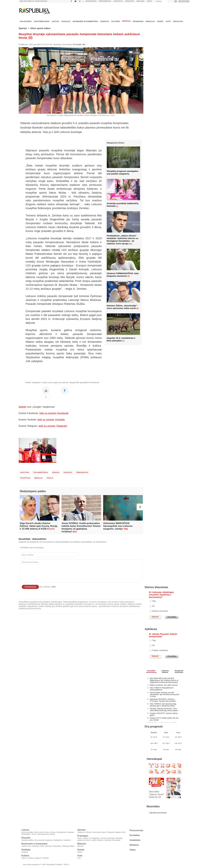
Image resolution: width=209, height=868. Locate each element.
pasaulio (68, 472)
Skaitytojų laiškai (68, 846)
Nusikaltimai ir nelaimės (65, 832)
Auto (168, 21)
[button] (140, 507)
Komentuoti (30, 587)
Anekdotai (129, 1)
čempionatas (82, 472)
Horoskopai (91, 1)
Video (149, 1)
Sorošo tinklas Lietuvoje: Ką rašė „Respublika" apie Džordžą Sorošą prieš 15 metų (164, 694)
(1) (117, 206)
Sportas (126, 21)
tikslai (50, 478)
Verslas (53, 832)
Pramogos (138, 21)
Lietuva (55, 21)
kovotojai (25, 478)
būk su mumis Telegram (53, 426)
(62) (75, 532)
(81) (131, 244)
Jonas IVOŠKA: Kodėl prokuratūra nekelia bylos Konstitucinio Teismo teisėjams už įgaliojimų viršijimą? (81, 527)
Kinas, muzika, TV (84, 838)
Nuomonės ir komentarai (85, 21)
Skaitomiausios (42, 21)
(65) (126, 529)
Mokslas (150, 21)
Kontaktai (118, 1)
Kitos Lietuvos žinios (42, 832)
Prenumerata (105, 1)
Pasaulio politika (27, 840)
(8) (137, 308)
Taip (154, 601)
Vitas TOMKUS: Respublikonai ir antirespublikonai (162, 689)
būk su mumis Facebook (54, 413)
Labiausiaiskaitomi (165, 671)
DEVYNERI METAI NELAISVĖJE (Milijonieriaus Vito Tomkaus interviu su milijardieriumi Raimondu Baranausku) (164, 680)
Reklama (141, 1)
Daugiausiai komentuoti (179, 671)
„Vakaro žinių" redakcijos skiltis (33, 846)
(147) (52, 529)
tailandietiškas (41, 472)
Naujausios (26, 21)
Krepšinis (81, 832)
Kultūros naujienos (35, 858)
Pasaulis (66, 21)
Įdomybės (111, 838)
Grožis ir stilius (91, 840)
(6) (129, 276)
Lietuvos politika (27, 832)
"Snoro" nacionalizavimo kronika (43, 834)
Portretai (45, 858)
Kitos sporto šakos (40, 28)
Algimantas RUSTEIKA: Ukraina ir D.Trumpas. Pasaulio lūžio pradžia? (163, 700)
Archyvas (178, 21)
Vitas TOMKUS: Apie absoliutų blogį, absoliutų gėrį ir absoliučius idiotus (163, 705)
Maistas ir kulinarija (104, 840)
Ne (153, 606)
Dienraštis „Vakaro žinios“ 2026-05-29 (157, 794)
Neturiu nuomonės (160, 611)
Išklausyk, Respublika (53, 846)
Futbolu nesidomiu (160, 650)
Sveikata (105, 21)
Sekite (22, 407)
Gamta (160, 21)
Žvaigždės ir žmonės (99, 838)
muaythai (25, 472)
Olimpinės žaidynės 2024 (116, 832)
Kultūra (116, 21)
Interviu (24, 858)
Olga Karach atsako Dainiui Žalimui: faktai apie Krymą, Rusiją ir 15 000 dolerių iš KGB (39, 526)
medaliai (38, 478)
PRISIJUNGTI (184, 1)
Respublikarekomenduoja (151, 671)
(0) (30, 38)
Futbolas (88, 832)
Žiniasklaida (26, 834)
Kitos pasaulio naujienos (43, 840)
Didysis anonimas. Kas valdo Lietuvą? (164, 685)
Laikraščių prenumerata (158, 813)
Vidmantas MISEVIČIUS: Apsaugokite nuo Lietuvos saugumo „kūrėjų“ (118, 526)
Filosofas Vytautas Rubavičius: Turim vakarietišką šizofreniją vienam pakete (164, 710)
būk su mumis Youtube (51, 420)
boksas (56, 472)
